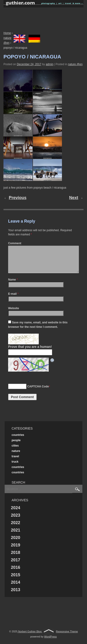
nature (16, 457)
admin (50, 64)
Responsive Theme (67, 637)
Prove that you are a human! (30, 352)
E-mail (12, 299)
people (16, 446)
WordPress (50, 642)
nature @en (75, 64)
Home (7, 33)
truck (15, 467)
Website (14, 314)
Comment (15, 243)
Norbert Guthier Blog (30, 637)
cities (15, 451)
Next (74, 198)
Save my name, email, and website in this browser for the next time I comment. (38, 330)
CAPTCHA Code (38, 392)
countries (18, 441)
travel (15, 462)
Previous (18, 198)
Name (12, 285)
